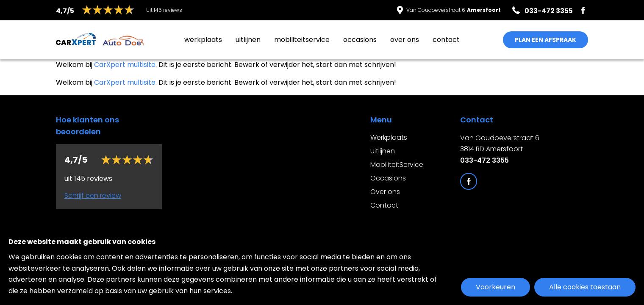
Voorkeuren (495, 287)
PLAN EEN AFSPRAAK (545, 40)
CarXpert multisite (125, 65)
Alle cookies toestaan (585, 287)
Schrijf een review (93, 195)
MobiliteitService (302, 40)
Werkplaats (203, 40)
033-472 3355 (484, 160)
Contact (446, 40)
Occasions (360, 40)
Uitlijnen (248, 40)
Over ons (405, 40)
